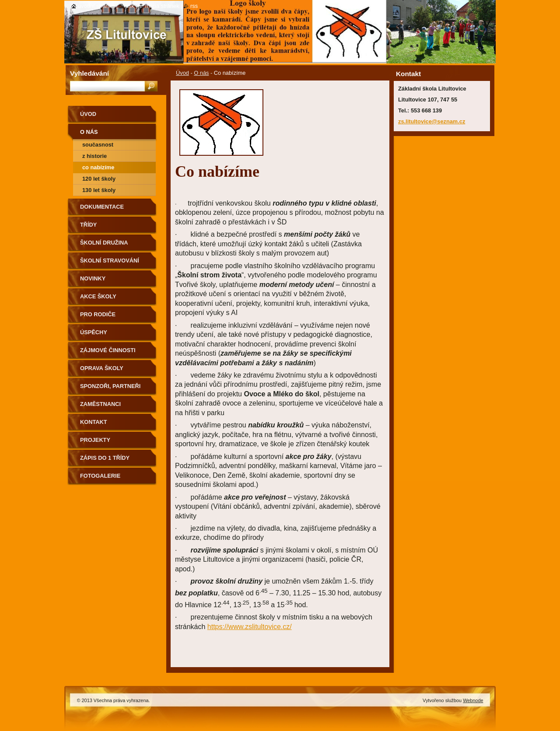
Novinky (93, 278)
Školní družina (104, 243)
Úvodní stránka (96, 6)
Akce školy (98, 296)
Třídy (88, 225)
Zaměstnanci (100, 404)
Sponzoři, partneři (110, 386)
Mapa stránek (162, 6)
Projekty (95, 440)
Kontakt (94, 422)
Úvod (182, 73)
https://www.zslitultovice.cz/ (250, 627)
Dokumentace (102, 207)
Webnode (473, 700)
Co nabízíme (98, 167)
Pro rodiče (98, 314)
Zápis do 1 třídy (105, 458)
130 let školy (99, 190)
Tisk (130, 6)
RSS (194, 6)
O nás (201, 73)
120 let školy (99, 179)
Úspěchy (94, 332)
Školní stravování (110, 261)
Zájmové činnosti (108, 350)
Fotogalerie (100, 476)
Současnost (98, 145)
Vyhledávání (89, 73)
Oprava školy (102, 368)
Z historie (94, 156)
